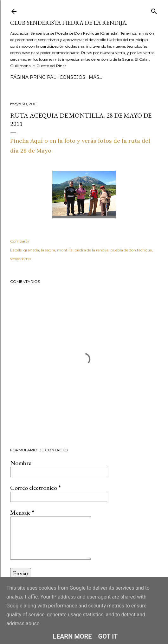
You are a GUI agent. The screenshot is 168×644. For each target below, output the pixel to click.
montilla (65, 250)
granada (31, 250)
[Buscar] (154, 10)
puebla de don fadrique (131, 250)
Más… (95, 77)
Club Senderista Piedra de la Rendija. (69, 23)
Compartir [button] (20, 241)
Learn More (72, 636)
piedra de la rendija (91, 250)
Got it (108, 636)
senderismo (20, 259)
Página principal (33, 77)
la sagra (48, 250)
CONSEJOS (72, 77)
